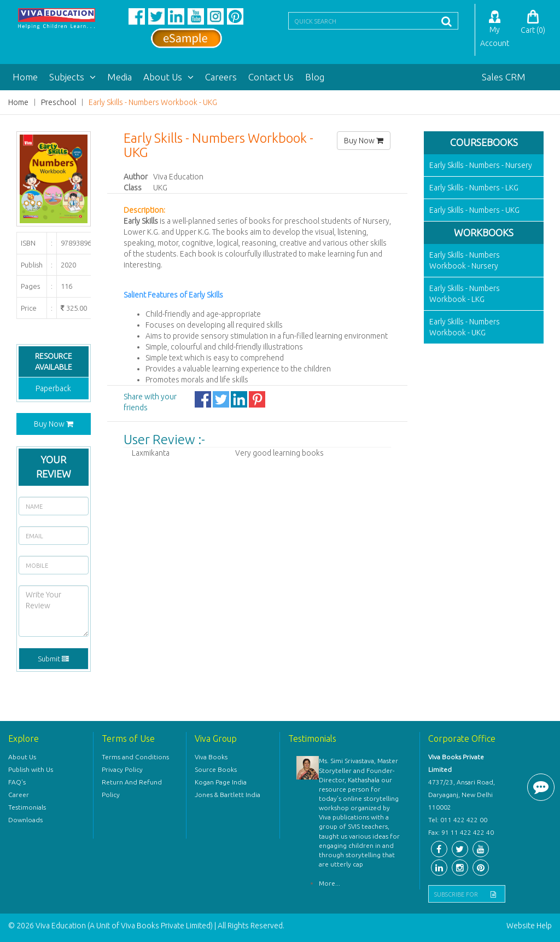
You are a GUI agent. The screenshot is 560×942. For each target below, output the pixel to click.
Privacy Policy (122, 769)
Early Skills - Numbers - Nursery (481, 165)
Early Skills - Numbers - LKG (474, 188)
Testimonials (27, 807)
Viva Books (211, 757)
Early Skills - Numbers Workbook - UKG (153, 102)
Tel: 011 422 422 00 (458, 820)
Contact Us (271, 77)
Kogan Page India (221, 782)
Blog (315, 77)
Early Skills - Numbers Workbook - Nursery (465, 260)
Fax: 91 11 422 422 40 (461, 832)
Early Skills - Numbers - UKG (474, 210)
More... (329, 883)
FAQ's (17, 782)
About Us (168, 77)
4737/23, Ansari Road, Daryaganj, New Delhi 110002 (462, 795)
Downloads (25, 820)
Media (119, 77)
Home (25, 77)
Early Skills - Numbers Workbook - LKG (465, 294)
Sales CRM (504, 77)
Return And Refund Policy (132, 788)
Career (19, 795)
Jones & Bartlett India (227, 795)
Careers (221, 77)
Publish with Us (31, 769)
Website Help (529, 926)
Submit (53, 659)
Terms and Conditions (135, 757)
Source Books (216, 769)
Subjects (72, 77)
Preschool (59, 102)
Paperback (53, 388)
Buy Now (54, 424)
